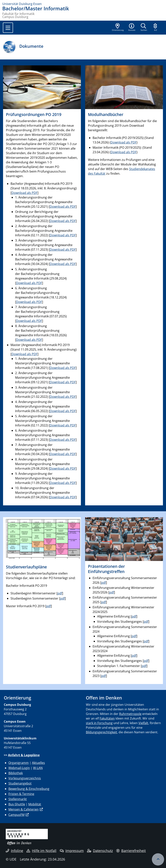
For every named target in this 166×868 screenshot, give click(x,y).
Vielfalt (143, 723)
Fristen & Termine (21, 794)
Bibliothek (16, 773)
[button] (132, 28)
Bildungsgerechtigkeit (101, 732)
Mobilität (35, 804)
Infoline (14, 851)
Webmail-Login (19, 768)
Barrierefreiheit (131, 851)
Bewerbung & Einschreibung (29, 789)
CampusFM (16, 815)
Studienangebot (20, 783)
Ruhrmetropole (130, 714)
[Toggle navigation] (8, 28)
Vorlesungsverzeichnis (25, 778)
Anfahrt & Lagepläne (24, 755)
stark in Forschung (99, 723)
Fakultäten (107, 718)
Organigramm (19, 763)
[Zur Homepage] (83, 4)
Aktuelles (38, 763)
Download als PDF (24, 193)
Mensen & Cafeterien (24, 809)
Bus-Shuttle (17, 804)
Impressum (72, 851)
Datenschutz (100, 851)
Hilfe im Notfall (41, 851)
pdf (60, 593)
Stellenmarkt (18, 799)
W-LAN (38, 768)
